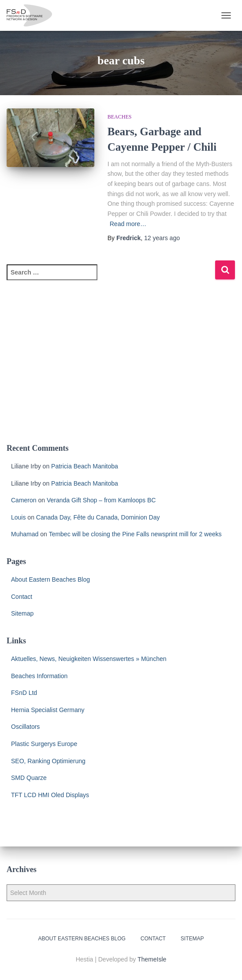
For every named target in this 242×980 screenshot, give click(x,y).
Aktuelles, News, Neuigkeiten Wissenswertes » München (89, 659)
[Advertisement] (121, 367)
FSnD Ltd (24, 693)
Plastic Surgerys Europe (44, 744)
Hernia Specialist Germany (48, 710)
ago (162, 238)
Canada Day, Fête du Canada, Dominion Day (98, 517)
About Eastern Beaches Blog (50, 579)
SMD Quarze (29, 778)
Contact (22, 597)
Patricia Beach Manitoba (85, 466)
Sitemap (22, 613)
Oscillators (25, 727)
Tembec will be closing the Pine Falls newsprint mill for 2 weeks (135, 534)
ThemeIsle (152, 959)
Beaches (120, 117)
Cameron (24, 500)
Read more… (128, 224)
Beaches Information (39, 676)
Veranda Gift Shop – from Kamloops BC (101, 500)
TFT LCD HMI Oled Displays (50, 795)
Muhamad (25, 534)
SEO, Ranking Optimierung (48, 761)
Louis (18, 517)
